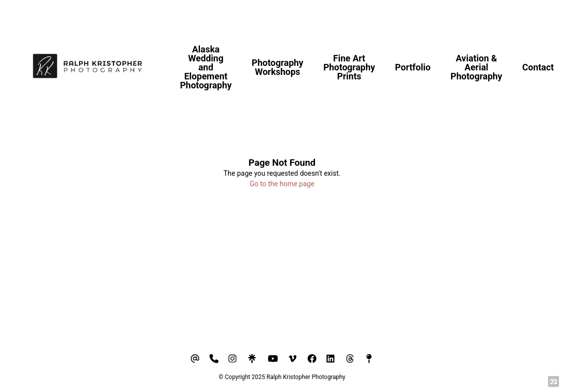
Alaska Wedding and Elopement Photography (206, 67)
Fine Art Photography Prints (349, 67)
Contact (538, 67)
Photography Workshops (277, 67)
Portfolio (413, 67)
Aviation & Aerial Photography (476, 67)
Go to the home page (282, 184)
